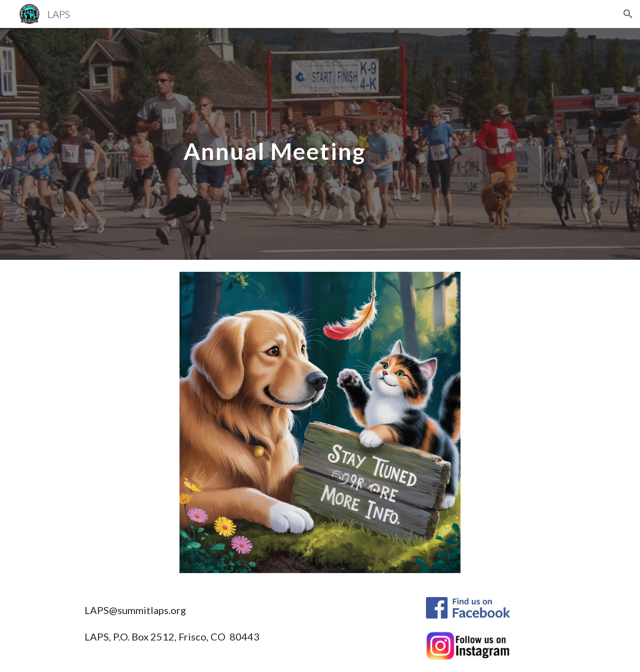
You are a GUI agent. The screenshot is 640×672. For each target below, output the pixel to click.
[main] (369, 144)
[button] (628, 14)
